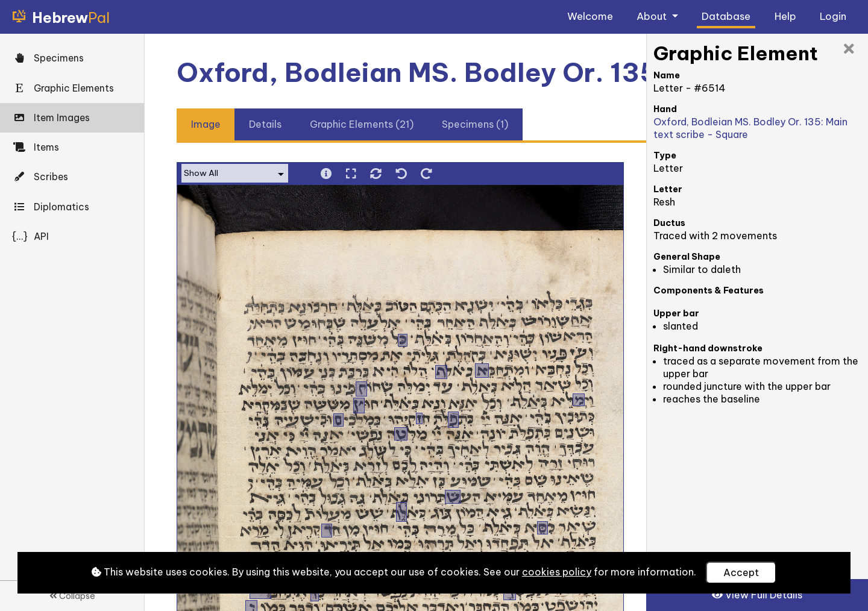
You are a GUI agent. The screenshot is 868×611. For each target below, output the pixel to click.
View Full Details (757, 595)
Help (785, 16)
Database (726, 16)
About (653, 16)
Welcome (590, 16)
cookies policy (557, 572)
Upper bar (676, 313)
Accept (741, 572)
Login (833, 16)
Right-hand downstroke (708, 348)
